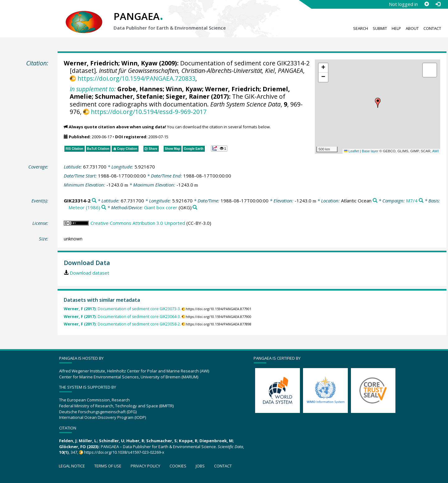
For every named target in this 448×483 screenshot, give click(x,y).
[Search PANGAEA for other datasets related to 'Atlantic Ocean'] (375, 201)
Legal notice (72, 466)
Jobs (200, 466)
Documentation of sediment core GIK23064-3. (122, 317)
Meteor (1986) (84, 207)
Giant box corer (161, 207)
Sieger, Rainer (188, 96)
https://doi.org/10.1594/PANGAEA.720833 (136, 78)
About (412, 28)
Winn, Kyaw (139, 63)
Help (396, 28)
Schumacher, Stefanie (129, 96)
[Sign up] (427, 4)
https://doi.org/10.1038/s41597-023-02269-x (124, 452)
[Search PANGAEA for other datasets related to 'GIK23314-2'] (94, 201)
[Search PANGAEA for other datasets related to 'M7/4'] (421, 201)
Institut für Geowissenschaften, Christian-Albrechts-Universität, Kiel (187, 71)
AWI (435, 151)
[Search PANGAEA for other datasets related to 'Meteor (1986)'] (104, 208)
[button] (378, 103)
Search (361, 28)
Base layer (370, 151)
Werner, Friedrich (91, 63)
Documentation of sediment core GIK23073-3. (122, 309)
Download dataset (89, 273)
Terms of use (108, 466)
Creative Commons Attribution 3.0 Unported (138, 223)
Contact (432, 28)
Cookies (178, 466)
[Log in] (438, 4)
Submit (380, 28)
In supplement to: (93, 89)
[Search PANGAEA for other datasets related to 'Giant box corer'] (195, 208)
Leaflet (352, 151)
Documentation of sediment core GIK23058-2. (122, 324)
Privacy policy (145, 466)
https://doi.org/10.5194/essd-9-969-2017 (149, 112)
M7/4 (412, 201)
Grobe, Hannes (140, 89)
